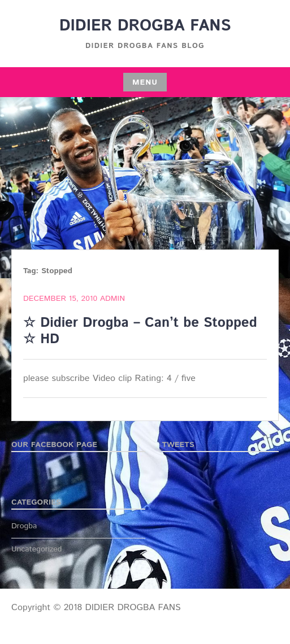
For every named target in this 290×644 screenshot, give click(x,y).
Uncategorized (37, 549)
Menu (145, 82)
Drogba (24, 526)
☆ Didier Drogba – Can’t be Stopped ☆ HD (140, 331)
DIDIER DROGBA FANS (145, 26)
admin (112, 299)
